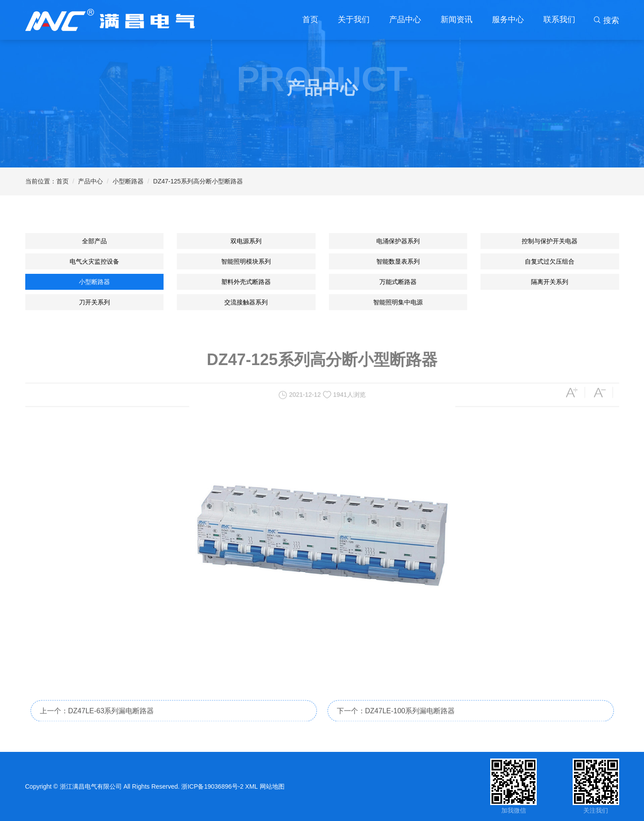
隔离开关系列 (550, 282)
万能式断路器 (398, 282)
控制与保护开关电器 (550, 241)
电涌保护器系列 (398, 241)
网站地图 (272, 786)
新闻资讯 (457, 19)
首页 (310, 19)
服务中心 (508, 19)
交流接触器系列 (246, 302)
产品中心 (405, 19)
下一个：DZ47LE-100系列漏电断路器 (396, 725)
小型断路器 (128, 181)
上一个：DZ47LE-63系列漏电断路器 (97, 725)
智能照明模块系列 (246, 261)
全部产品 (94, 241)
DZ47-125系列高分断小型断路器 (198, 181)
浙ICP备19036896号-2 (212, 786)
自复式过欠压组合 (550, 261)
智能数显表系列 (398, 261)
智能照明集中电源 (398, 302)
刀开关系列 (94, 302)
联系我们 (559, 19)
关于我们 (354, 19)
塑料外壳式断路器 (246, 282)
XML (252, 786)
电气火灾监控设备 (94, 261)
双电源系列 (246, 241)
